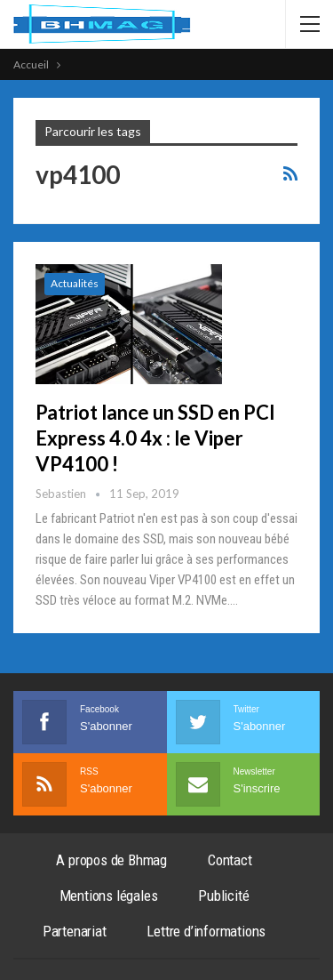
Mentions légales (109, 896)
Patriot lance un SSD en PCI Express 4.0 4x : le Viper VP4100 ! (155, 438)
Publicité (223, 896)
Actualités (75, 283)
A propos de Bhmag (111, 860)
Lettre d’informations (206, 931)
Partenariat (75, 931)
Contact (230, 860)
